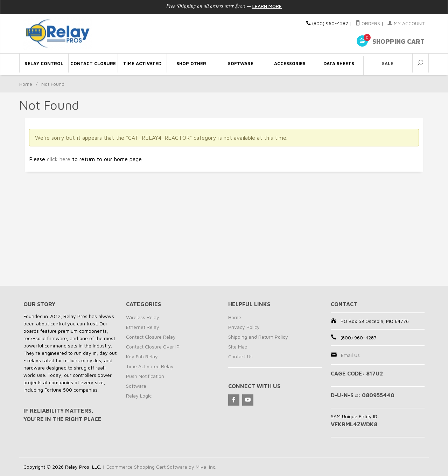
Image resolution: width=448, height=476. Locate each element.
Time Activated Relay (150, 366)
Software (136, 386)
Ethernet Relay (143, 327)
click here (59, 159)
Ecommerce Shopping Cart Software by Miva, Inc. (161, 467)
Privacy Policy (244, 327)
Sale (388, 63)
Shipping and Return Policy (258, 337)
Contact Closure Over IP (153, 347)
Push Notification (145, 376)
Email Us (350, 355)
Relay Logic (139, 396)
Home (26, 84)
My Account (406, 23)
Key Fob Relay (142, 356)
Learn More (267, 6)
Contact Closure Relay (151, 337)
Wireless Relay (143, 317)
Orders (368, 23)
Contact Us (240, 356)
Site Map (238, 347)
